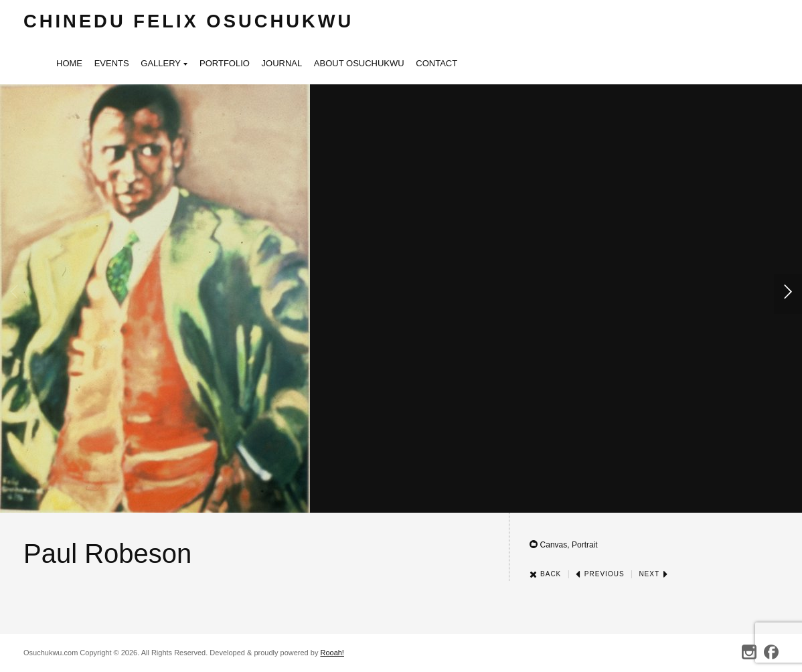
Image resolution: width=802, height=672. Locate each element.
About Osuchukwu (359, 63)
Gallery (164, 65)
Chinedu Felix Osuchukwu (188, 21)
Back (545, 574)
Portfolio (225, 63)
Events (112, 63)
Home (69, 63)
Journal (282, 63)
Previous (600, 574)
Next (653, 574)
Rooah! (332, 653)
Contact (436, 63)
